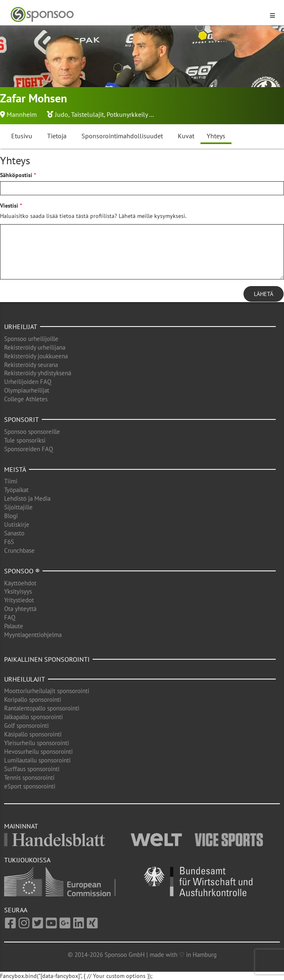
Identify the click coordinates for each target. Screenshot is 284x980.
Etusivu (22, 136)
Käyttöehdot (20, 583)
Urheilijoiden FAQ (28, 382)
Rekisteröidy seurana (31, 365)
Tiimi (11, 481)
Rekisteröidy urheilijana (35, 347)
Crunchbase (19, 550)
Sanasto (14, 533)
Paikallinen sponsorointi (47, 659)
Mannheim (22, 114)
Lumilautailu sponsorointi (37, 760)
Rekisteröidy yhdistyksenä (38, 373)
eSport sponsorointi (30, 786)
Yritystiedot (19, 600)
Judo (62, 114)
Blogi (11, 516)
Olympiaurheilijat (27, 390)
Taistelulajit (87, 114)
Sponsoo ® (22, 571)
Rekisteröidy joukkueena (36, 356)
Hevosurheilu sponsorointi (38, 752)
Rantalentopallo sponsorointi (42, 708)
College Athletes (26, 399)
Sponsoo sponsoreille (32, 432)
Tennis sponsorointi (29, 778)
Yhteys (216, 136)
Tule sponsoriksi (25, 440)
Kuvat (186, 136)
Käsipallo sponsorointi (33, 734)
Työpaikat (16, 490)
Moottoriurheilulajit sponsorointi (47, 691)
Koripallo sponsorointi (33, 699)
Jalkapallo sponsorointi (33, 717)
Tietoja (57, 136)
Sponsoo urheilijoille (31, 339)
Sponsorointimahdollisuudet (122, 136)
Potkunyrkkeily (127, 114)
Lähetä (264, 294)
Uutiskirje (17, 524)
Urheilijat (21, 327)
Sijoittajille (18, 507)
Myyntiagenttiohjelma (33, 635)
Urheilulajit (25, 679)
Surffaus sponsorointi (32, 769)
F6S (9, 542)
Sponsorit (21, 419)
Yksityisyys (18, 591)
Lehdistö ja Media (27, 498)
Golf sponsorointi (26, 726)
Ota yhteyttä (20, 609)
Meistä (15, 469)
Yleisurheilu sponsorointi (37, 743)
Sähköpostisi (16, 175)
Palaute (14, 626)
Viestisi (9, 206)
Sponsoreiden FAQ (29, 449)
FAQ (10, 617)
